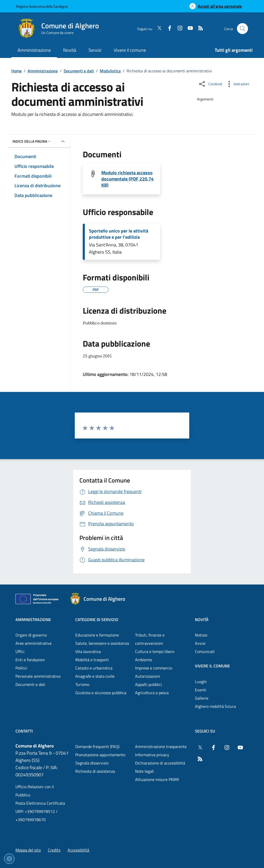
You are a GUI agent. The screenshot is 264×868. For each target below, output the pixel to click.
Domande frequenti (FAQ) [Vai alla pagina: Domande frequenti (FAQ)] (97, 746)
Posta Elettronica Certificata (40, 803)
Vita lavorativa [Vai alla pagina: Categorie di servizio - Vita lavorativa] (88, 651)
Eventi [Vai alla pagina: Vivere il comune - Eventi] (201, 690)
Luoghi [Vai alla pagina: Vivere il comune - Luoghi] (201, 682)
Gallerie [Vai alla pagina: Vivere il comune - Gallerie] (202, 698)
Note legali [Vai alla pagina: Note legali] (145, 771)
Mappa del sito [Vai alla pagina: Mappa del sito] (28, 850)
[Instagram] (178, 29)
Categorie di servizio (97, 620)
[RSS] (199, 29)
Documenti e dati (79, 71)
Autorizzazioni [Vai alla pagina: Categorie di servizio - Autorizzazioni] (148, 676)
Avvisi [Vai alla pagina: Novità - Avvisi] (200, 643)
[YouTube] (188, 29)
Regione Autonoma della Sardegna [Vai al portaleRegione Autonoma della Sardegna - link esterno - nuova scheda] (42, 6)
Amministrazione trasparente (161, 746)
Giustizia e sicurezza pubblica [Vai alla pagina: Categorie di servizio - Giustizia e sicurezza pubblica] (101, 693)
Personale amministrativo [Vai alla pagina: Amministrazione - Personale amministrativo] (38, 676)
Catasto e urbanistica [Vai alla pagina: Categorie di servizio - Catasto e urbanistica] (94, 668)
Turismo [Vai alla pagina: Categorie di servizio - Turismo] (82, 684)
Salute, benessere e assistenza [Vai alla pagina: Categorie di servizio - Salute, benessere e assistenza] (102, 643)
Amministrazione (43, 71)
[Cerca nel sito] (242, 29)
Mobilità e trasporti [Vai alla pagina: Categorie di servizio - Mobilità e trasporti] (92, 660)
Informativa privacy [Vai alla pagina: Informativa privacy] (152, 755)
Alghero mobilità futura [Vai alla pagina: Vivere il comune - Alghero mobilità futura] (215, 706)
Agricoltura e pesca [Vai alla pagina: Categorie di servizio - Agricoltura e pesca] (152, 693)
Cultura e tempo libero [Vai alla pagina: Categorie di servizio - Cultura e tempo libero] (155, 651)
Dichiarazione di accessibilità (160, 763)
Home (16, 71)
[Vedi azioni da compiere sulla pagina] (237, 84)
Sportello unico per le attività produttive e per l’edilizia (119, 234)
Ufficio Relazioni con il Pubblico (35, 791)
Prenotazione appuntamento (100, 755)
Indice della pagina (32, 141)
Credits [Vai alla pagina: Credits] (54, 850)
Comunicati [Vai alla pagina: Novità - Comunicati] (205, 651)
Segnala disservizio (92, 763)
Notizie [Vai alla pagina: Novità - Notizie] (201, 635)
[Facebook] (168, 29)
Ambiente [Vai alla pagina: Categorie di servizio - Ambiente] (144, 660)
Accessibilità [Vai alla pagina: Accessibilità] (78, 850)
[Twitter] (157, 29)
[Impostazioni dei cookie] (9, 859)
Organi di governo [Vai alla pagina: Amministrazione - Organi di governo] (31, 635)
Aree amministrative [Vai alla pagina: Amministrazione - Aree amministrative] (34, 643)
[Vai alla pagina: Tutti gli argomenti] (231, 51)
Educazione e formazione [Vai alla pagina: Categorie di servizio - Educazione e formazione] (97, 635)
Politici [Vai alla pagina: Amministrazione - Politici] (21, 668)
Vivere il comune (212, 666)
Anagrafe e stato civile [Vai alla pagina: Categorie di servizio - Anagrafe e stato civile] (95, 676)
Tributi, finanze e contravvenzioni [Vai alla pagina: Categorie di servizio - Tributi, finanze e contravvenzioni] (150, 639)
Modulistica (110, 71)
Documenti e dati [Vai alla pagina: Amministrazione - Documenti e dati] (30, 684)
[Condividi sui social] (210, 84)
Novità (202, 620)
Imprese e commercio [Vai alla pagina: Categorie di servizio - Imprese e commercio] (154, 668)
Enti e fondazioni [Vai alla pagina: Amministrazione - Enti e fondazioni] (30, 660)
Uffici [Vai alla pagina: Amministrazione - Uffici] (20, 651)
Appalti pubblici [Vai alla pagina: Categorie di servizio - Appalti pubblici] (148, 684)
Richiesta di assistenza (95, 771)
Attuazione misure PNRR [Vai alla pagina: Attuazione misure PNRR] (157, 779)
